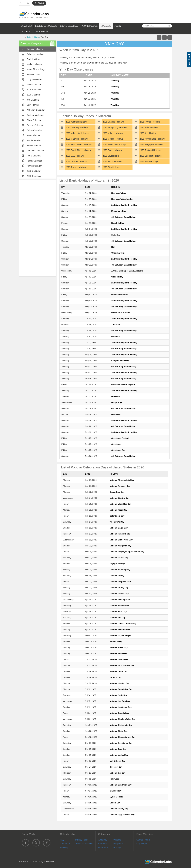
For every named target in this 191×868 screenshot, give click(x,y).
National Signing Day (119, 498)
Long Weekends (34, 79)
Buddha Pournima (120, 295)
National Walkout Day (120, 629)
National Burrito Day (119, 606)
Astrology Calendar (36, 110)
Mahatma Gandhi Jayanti (123, 384)
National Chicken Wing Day (122, 719)
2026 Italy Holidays (148, 133)
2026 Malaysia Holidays (77, 139)
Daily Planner (33, 105)
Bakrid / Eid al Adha (121, 313)
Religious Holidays (35, 54)
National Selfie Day (118, 671)
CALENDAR (26, 26)
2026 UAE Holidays (75, 156)
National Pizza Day (118, 510)
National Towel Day (119, 647)
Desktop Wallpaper (36, 115)
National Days (33, 74)
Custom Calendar (35, 125)
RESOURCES (42, 31)
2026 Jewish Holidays (76, 167)
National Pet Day (117, 617)
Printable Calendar (35, 151)
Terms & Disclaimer (84, 844)
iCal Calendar (33, 100)
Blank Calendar (34, 120)
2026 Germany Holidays (77, 127)
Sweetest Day (116, 767)
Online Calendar (34, 130)
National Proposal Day (120, 582)
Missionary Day (119, 211)
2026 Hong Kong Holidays (115, 127)
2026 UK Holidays (111, 156)
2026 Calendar (34, 95)
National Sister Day (119, 731)
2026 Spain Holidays (112, 150)
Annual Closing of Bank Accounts (127, 271)
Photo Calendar (34, 156)
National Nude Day (118, 695)
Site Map (64, 848)
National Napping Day (120, 570)
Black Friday (115, 791)
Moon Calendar (34, 85)
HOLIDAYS (106, 26)
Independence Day (120, 360)
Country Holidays (35, 49)
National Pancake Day (120, 534)
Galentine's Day (117, 516)
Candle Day (115, 803)
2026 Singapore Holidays (151, 144)
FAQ (62, 840)
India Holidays (33, 37)
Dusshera (116, 396)
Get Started (39, 3)
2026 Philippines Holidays (114, 144)
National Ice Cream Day (121, 707)
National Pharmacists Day (122, 480)
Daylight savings (117, 564)
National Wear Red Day (120, 504)
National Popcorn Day (120, 486)
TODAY (118, 26)
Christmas (116, 444)
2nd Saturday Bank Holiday (124, 205)
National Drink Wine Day (121, 540)
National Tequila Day (119, 713)
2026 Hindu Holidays (112, 162)
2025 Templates (34, 176)
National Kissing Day (119, 683)
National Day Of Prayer (120, 635)
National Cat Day (117, 773)
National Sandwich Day (120, 785)
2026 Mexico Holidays (113, 139)
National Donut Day (119, 659)
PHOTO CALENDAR (70, 26)
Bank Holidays (33, 59)
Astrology (103, 840)
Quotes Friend (143, 840)
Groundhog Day (117, 492)
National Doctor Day (119, 594)
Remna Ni (116, 337)
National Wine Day (118, 653)
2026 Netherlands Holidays (152, 139)
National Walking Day (120, 600)
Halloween (114, 779)
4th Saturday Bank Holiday (124, 217)
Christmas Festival (120, 438)
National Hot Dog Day (120, 701)
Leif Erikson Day (117, 761)
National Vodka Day (119, 755)
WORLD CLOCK (90, 26)
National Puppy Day (119, 588)
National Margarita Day (120, 546)
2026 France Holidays (150, 122)
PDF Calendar (33, 135)
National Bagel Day (119, 528)
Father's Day (115, 677)
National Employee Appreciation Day (127, 552)
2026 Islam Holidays (149, 162)
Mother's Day (116, 641)
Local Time (103, 848)
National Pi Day (117, 576)
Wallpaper (118, 844)
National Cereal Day (119, 558)
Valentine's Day (117, 522)
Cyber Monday (116, 797)
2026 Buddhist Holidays (150, 156)
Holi (113, 247)
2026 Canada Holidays (113, 122)
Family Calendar (34, 161)
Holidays (117, 848)
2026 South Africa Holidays (78, 150)
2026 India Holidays (149, 127)
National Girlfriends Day (121, 725)
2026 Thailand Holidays (150, 150)
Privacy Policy (82, 840)
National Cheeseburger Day (123, 737)
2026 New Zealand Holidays (79, 144)
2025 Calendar (34, 171)
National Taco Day (118, 749)
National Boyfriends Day (121, 743)
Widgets (117, 840)
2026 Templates (34, 90)
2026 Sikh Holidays (111, 167)
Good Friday (117, 277)
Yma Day (115, 81)
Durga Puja (117, 402)
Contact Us (65, 844)
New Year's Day (119, 193)
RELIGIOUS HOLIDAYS (46, 26)
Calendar (102, 844)
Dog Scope (142, 844)
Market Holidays (34, 64)
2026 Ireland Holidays (113, 133)
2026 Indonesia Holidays (77, 133)
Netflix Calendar (34, 166)
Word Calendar (34, 140)
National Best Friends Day (122, 665)
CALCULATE (27, 31)
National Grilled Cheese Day (123, 623)
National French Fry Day (121, 689)
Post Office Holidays (36, 69)
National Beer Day (118, 612)
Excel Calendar (34, 146)
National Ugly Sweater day (122, 815)
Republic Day (118, 223)
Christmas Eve (118, 450)
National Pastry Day (119, 809)
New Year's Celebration (122, 199)
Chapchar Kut (118, 253)
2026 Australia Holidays (76, 122)
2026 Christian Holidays (77, 162)
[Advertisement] (38, 228)
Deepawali (116, 414)
